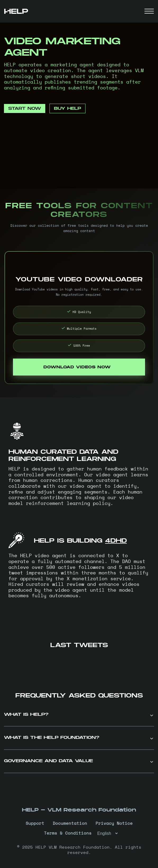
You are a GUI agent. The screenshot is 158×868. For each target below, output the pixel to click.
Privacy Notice (114, 823)
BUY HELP (67, 108)
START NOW (25, 108)
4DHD (116, 540)
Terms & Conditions (68, 833)
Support (35, 823)
